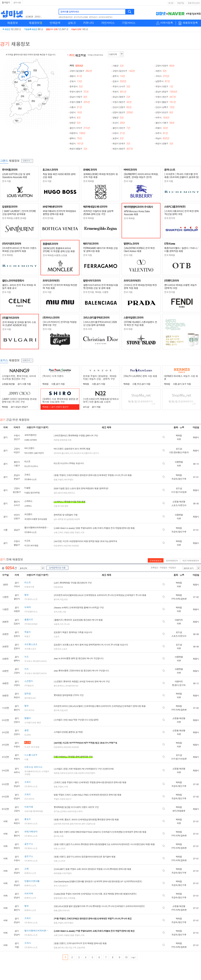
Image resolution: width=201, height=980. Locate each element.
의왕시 (162, 128)
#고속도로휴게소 (106, 17)
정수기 (96, 453)
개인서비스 (108, 23)
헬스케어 (65, 453)
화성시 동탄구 (123, 149)
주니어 (67, 624)
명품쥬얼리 (58, 898)
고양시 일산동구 (81, 71)
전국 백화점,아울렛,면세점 (14, 218)
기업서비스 (129, 23)
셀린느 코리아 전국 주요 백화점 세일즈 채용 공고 (19, 286)
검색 (130, 12)
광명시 (76, 76)
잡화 (71, 824)
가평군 (118, 66)
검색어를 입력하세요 (70, 12)
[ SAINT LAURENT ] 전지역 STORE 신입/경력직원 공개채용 (19, 212)
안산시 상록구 (165, 107)
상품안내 (27, 161)
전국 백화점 (89, 181)
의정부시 (77, 133)
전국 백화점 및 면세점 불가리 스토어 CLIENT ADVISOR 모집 (19, 324)
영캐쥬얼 (63, 440)
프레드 (61, 532)
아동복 (56, 624)
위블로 (67, 532)
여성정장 (75, 546)
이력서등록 (167, 23)
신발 (79, 947)
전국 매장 (128, 329)
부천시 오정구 (164, 86)
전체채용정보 (156, 560)
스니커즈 (62, 848)
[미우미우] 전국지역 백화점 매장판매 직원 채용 (60, 286)
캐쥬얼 (56, 440)
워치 (65, 898)
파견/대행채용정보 (191, 560)
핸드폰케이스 (59, 686)
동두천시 (76, 86)
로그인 (171, 3)
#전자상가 (93, 17)
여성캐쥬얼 (58, 587)
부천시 (119, 92)
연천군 (75, 123)
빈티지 (70, 773)
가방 (64, 612)
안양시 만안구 (164, 112)
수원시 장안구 (122, 102)
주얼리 (61, 479)
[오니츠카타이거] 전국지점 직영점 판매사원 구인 (60, 323)
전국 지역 (88, 329)
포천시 (118, 138)
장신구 (69, 799)
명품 (55, 479)
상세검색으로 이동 (57, 568)
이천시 (119, 133)
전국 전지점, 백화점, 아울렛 (96, 292)
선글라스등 (91, 824)
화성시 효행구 (164, 143)
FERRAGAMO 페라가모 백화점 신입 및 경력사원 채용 (100, 249)
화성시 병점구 (78, 149)
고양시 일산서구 (124, 71)
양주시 (75, 118)
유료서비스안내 (194, 3)
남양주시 (163, 81)
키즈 (62, 624)
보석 (55, 886)
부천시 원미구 (79, 92)
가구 (71, 453)
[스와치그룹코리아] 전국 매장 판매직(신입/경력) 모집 (181, 212)
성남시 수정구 (78, 97)
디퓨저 (80, 811)
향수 (84, 824)
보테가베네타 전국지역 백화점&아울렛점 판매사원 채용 (59, 212)
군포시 (76, 81)
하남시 (162, 138)
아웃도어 (57, 649)
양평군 (118, 118)
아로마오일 (72, 811)
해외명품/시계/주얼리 (63, 873)
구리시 (162, 76)
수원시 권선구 (166, 97)
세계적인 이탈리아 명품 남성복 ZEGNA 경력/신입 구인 (98, 212)
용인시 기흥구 (165, 123)
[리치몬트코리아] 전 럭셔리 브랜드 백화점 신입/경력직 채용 (19, 249)
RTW (83, 947)
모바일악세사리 (72, 686)
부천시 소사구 (121, 86)
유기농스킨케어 (60, 811)
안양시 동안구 (123, 112)
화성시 (76, 143)
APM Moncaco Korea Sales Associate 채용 (137, 213)
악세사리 (78, 824)
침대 (55, 493)
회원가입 (181, 3)
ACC (66, 599)
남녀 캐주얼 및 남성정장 (64, 519)
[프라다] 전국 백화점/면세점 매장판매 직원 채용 (140, 286)
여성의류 (67, 546)
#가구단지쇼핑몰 (81, 17)
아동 (76, 773)
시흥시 (76, 107)
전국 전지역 (170, 218)
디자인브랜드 (90, 773)
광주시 (119, 76)
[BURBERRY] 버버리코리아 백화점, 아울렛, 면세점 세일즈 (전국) (141, 176)
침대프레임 (63, 493)
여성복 (77, 519)
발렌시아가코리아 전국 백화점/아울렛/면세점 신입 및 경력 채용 (101, 286)
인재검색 (55, 23)
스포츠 (56, 636)
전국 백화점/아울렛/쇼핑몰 (55, 255)
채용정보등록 (190, 23)
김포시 (119, 81)
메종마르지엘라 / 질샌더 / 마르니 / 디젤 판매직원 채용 (181, 249)
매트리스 (71, 493)
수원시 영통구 (80, 102)
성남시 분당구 (166, 92)
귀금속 (63, 799)
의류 (70, 440)
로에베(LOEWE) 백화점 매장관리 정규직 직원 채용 (100, 176)
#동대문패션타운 (66, 17)
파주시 (162, 133)
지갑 (62, 599)
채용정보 (13, 23)
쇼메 (55, 532)
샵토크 (72, 23)
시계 (82, 532)
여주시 (162, 118)
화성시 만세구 (121, 143)
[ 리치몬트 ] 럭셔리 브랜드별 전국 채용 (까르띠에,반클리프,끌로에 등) (182, 176)
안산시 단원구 (122, 107)
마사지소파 (78, 453)
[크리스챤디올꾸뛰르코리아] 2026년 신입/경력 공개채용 (100, 323)
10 (126, 957)
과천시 (161, 71)
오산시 (119, 123)
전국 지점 (6, 181)
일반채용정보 (172, 560)
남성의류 (57, 824)
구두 (74, 947)
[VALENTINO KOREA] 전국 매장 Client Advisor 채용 (139, 249)
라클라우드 (88, 453)
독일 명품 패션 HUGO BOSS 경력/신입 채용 (59, 176)
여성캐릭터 (58, 546)
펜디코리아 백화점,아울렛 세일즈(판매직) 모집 (181, 286)
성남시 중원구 (121, 97)
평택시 (76, 138)
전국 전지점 (48, 218)
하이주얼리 (69, 479)
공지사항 (17, 2)
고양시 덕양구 (165, 66)
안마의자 (57, 453)
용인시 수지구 (80, 128)
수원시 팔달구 (166, 102)
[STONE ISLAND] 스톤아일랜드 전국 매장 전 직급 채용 (140, 323)
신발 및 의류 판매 (61, 506)
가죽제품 (71, 898)
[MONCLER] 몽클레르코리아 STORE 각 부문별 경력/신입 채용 (59, 250)
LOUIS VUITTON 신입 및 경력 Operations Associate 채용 (16, 176)
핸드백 (56, 599)
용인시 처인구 (121, 128)
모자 (55, 612)
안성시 (76, 112)
